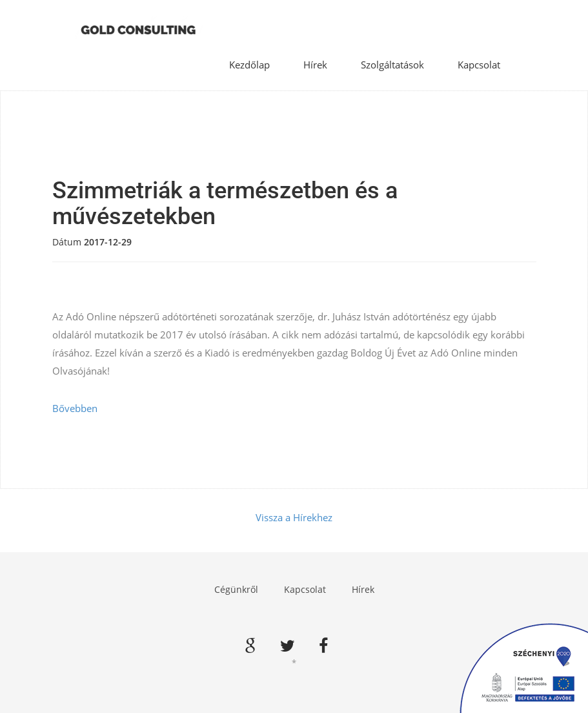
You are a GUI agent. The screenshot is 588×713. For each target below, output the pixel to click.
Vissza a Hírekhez (294, 517)
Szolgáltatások (392, 65)
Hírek (315, 65)
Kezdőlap (249, 65)
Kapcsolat (479, 65)
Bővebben (75, 408)
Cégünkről (236, 589)
